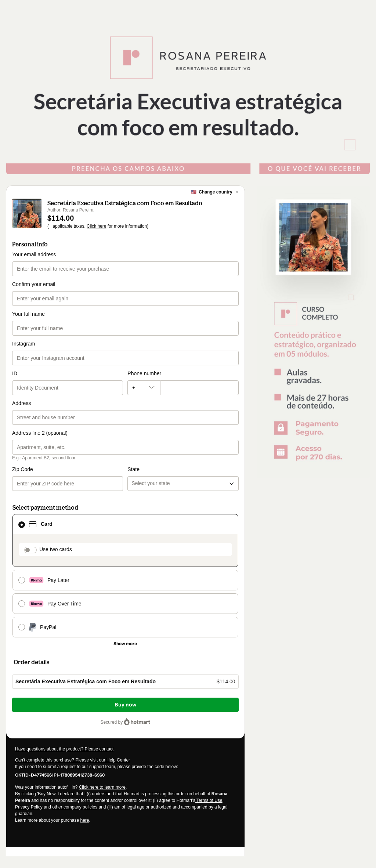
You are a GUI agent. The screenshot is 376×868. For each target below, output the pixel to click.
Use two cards (56, 549)
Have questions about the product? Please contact (64, 749)
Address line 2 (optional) (40, 433)
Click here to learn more (102, 787)
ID (15, 373)
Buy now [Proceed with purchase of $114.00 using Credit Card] (125, 705)
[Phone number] (199, 388)
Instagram (23, 344)
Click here (96, 226)
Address (21, 403)
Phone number (144, 373)
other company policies (75, 807)
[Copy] (60, 775)
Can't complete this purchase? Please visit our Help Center (73, 760)
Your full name (28, 314)
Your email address (34, 254)
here (84, 820)
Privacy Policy (29, 807)
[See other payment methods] (125, 644)
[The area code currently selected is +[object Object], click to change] (144, 388)
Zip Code (23, 469)
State (133, 469)
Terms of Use (209, 800)
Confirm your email (34, 284)
